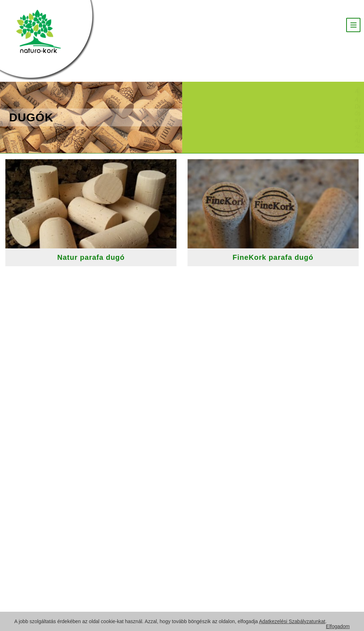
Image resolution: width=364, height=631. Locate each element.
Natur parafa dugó (96, 257)
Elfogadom (338, 626)
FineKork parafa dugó (278, 257)
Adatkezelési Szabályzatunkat (292, 621)
